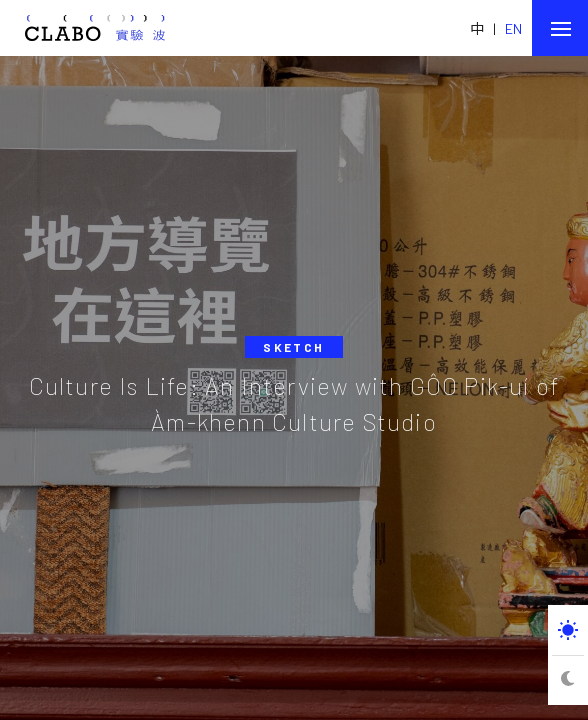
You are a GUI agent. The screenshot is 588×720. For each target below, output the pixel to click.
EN (513, 28)
